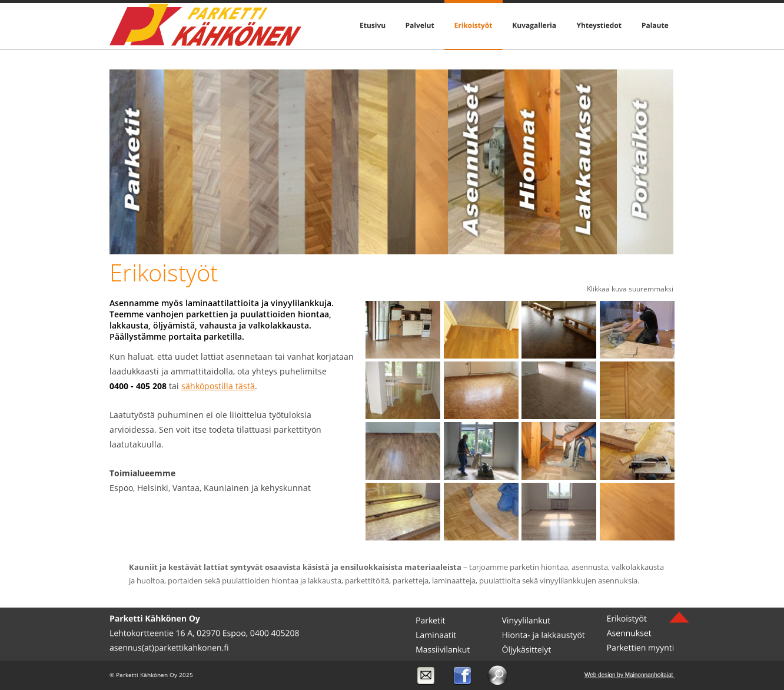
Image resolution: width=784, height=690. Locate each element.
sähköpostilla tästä (218, 386)
